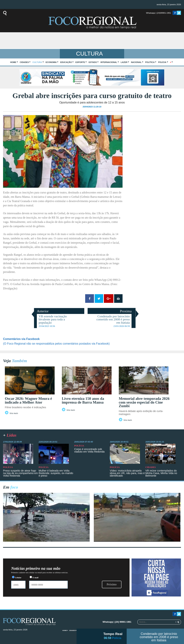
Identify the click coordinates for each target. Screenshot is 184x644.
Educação (66, 62)
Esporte (80, 62)
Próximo (112, 584)
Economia (51, 62)
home (13, 62)
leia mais (14, 413)
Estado (93, 62)
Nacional (136, 62)
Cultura (37, 62)
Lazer (124, 62)
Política (150, 62)
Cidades (24, 62)
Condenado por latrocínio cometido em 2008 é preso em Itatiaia (159, 637)
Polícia (162, 62)
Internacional (109, 62)
